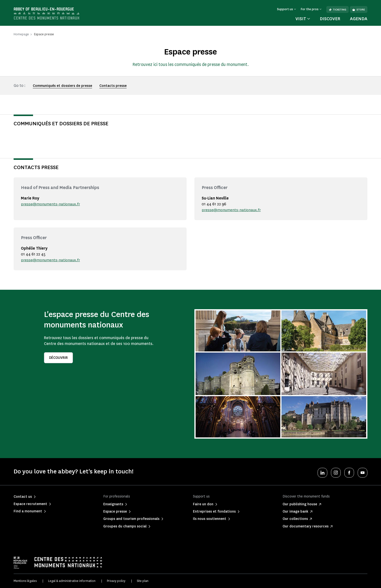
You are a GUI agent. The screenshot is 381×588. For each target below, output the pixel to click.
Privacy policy (116, 581)
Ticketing (338, 10)
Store (359, 10)
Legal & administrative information (72, 581)
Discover (330, 19)
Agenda (359, 19)
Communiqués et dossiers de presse (62, 86)
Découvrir (58, 358)
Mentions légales (25, 581)
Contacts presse (113, 86)
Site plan (143, 581)
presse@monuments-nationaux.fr (51, 204)
